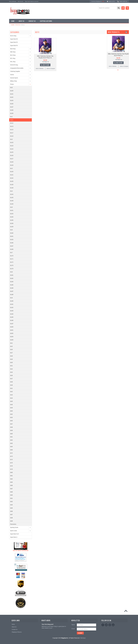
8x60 (11, 434)
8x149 (12, 204)
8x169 (12, 249)
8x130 (12, 172)
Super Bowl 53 (14, 46)
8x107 (12, 107)
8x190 (12, 301)
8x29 (11, 359)
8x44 (11, 398)
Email (73, 629)
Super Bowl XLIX (15, 534)
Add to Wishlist (40, 69)
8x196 (12, 320)
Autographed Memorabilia (17, 68)
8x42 (11, 392)
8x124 (12, 149)
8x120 (12, 143)
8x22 (11, 346)
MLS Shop (13, 55)
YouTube (113, 625)
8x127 (12, 159)
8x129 (12, 165)
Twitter (106, 625)
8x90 (11, 495)
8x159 (12, 227)
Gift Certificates (13, 1)
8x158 (12, 223)
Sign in (27, 1)
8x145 (12, 198)
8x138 (12, 188)
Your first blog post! (47, 624)
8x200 (12, 327)
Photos (18, 25)
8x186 (12, 288)
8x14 (11, 191)
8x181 (12, 275)
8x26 (11, 350)
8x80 (11, 472)
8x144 (12, 194)
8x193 (12, 311)
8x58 (11, 427)
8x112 (12, 123)
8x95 (11, 508)
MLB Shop (13, 49)
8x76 (11, 466)
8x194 (12, 314)
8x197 (12, 324)
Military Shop (13, 81)
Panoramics (13, 524)
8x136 (12, 185)
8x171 (12, 259)
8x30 (11, 363)
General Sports (14, 78)
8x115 (12, 130)
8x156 (12, 220)
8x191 (12, 304)
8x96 (11, 511)
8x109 (12, 113)
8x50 (11, 411)
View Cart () (123, 1)
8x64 (11, 447)
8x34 (11, 372)
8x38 (11, 382)
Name (73, 625)
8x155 (12, 217)
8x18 (11, 272)
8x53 (11, 417)
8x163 (12, 240)
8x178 (12, 269)
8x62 (11, 440)
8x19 (11, 298)
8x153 (12, 214)
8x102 (12, 97)
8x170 (12, 256)
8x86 (11, 485)
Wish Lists (112, 1)
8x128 (12, 162)
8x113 (12, 126)
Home (13, 25)
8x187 (12, 291)
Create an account (34, 1)
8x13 (11, 168)
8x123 (12, 146)
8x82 (11, 479)
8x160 (12, 233)
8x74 (11, 460)
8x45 (11, 401)
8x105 (12, 104)
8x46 (11, 405)
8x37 (11, 379)
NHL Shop (13, 62)
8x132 (12, 178)
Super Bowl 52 (14, 42)
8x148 (12, 201)
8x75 (11, 463)
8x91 (11, 498)
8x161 (12, 236)
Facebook (103, 625)
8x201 (12, 330)
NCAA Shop (13, 36)
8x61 (11, 437)
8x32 (11, 369)
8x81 (11, 476)
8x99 (11, 521)
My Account (20, 1)
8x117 (12, 133)
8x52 (11, 414)
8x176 (12, 265)
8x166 (12, 243)
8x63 (11, 443)
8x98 (11, 518)
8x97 (11, 515)
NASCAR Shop (14, 65)
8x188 (12, 295)
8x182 (12, 278)
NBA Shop (13, 52)
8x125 (12, 152)
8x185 (12, 285)
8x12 (11, 139)
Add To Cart (46, 65)
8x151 (12, 210)
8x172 (12, 262)
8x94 (11, 505)
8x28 (11, 356)
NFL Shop (13, 58)
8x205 (12, 340)
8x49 (11, 408)
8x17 (11, 253)
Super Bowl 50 (14, 39)
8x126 (12, 155)
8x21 (11, 343)
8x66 (11, 450)
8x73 (11, 456)
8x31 (11, 366)
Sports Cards (14, 531)
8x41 (11, 388)
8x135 (12, 181)
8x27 (11, 353)
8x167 (12, 246)
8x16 (11, 230)
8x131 (12, 175)
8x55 (11, 421)
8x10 (11, 88)
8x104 (12, 101)
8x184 (12, 282)
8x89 (11, 492)
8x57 (11, 424)
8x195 (12, 317)
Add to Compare (51, 69)
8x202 (12, 333)
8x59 (11, 430)
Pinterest (110, 625)
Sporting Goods (14, 527)
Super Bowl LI (14, 537)
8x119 (12, 136)
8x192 (12, 308)
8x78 (11, 469)
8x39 (11, 385)
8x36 (11, 375)
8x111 (12, 120)
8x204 (12, 337)
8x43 (11, 395)
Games (12, 75)
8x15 (11, 207)
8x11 (11, 117)
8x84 (11, 482)
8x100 (12, 91)
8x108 (12, 110)
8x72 (11, 453)
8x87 (11, 489)
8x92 (11, 502)
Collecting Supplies (15, 71)
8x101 (12, 94)
